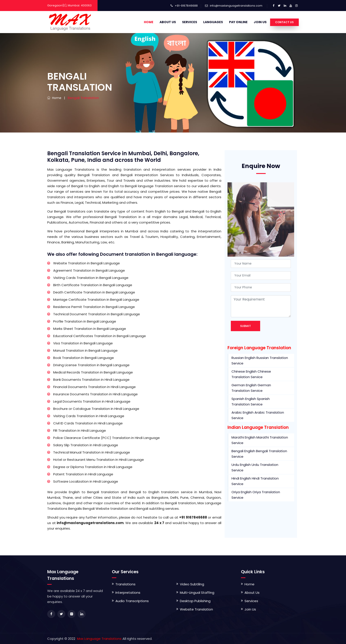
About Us (168, 22)
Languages (213, 22)
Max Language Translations (99, 639)
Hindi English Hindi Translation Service (255, 481)
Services (190, 22)
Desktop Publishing (195, 601)
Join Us (260, 22)
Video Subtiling (192, 584)
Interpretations (128, 593)
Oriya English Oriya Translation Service (256, 495)
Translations (125, 584)
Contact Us (284, 22)
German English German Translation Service (251, 388)
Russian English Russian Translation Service (260, 360)
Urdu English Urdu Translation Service (255, 467)
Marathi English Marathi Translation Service (260, 440)
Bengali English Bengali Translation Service (259, 454)
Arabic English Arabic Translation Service (258, 415)
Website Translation (196, 609)
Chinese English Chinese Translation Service (251, 374)
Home (149, 22)
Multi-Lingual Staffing (197, 593)
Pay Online (238, 22)
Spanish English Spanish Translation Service (251, 401)
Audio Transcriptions (132, 601)
